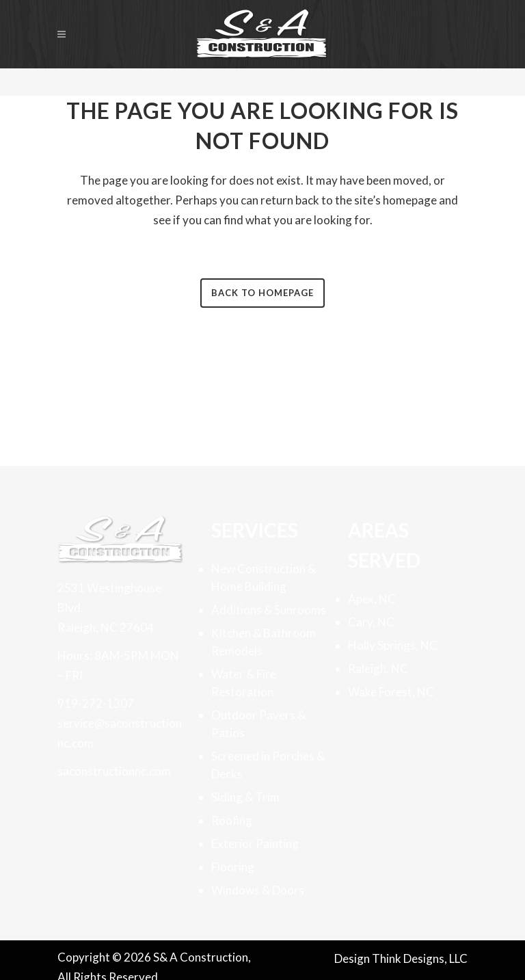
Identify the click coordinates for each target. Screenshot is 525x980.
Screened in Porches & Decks (268, 765)
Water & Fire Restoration (244, 683)
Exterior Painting (255, 844)
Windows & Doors (258, 890)
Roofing (232, 820)
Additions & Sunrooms (269, 610)
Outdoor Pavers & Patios (258, 724)
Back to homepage (262, 293)
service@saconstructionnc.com (120, 733)
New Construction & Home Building (264, 578)
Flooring (233, 867)
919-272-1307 (96, 703)
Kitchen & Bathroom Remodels (264, 642)
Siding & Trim (245, 797)
